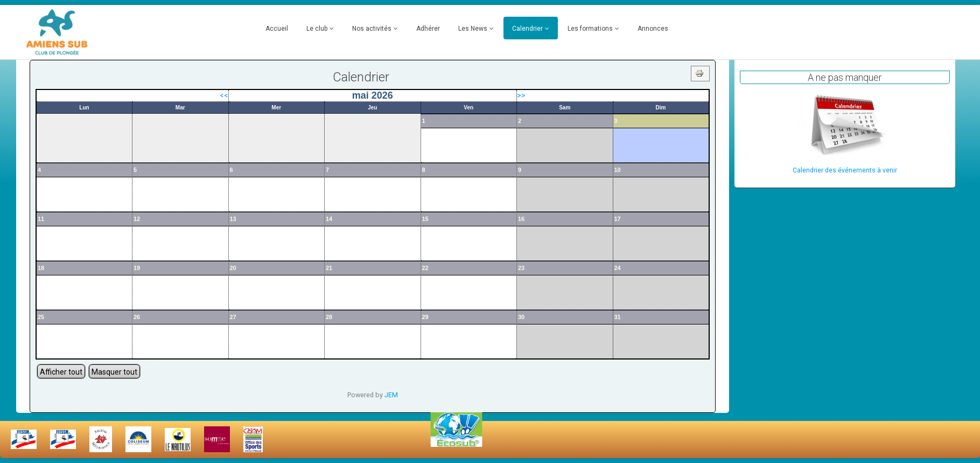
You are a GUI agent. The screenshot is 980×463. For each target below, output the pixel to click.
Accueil (277, 29)
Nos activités (372, 29)
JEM (391, 395)
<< (224, 95)
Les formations (590, 29)
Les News (473, 29)
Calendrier (527, 29)
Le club (317, 29)
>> (521, 95)
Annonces (653, 29)
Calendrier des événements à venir (845, 170)
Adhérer (428, 29)
